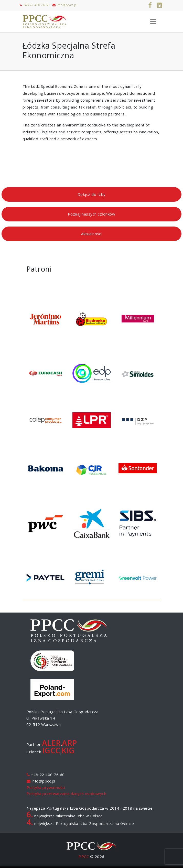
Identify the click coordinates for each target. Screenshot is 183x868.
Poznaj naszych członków (92, 214)
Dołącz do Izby (92, 194)
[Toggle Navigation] (153, 22)
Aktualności (91, 234)
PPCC (84, 856)
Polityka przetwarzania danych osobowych (67, 794)
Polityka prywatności (46, 787)
